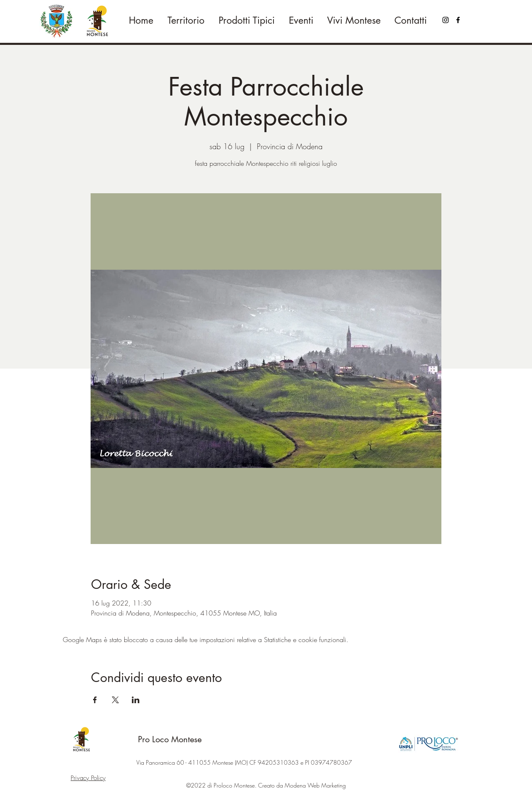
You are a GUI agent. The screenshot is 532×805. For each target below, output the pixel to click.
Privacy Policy (88, 778)
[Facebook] (458, 20)
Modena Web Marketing (315, 785)
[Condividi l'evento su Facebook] (95, 700)
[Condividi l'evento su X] (115, 700)
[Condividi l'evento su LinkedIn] (136, 700)
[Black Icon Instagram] (446, 20)
